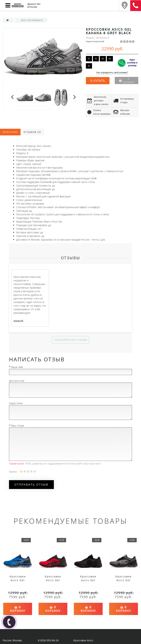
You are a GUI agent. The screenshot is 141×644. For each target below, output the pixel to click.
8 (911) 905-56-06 (136, 6)
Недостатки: (16, 403)
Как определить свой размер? (112, 73)
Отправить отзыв (31, 484)
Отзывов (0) (32, 132)
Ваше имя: (17, 367)
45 (89, 66)
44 (110, 59)
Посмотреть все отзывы (71, 340)
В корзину (127, 80)
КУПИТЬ (99, 81)
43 (103, 59)
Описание (10, 132)
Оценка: (13, 472)
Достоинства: (17, 381)
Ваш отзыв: (18, 426)
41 (89, 59)
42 (96, 59)
